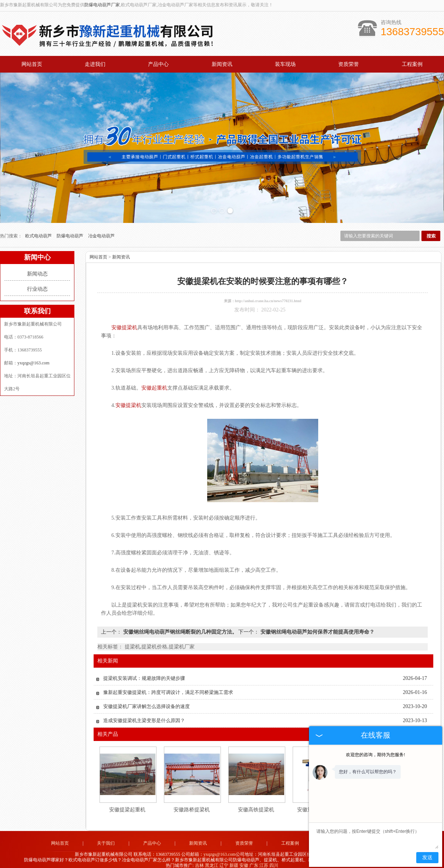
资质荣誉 (349, 64)
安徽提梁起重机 (127, 807)
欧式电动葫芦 (39, 233)
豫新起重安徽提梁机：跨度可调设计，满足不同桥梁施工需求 (168, 689)
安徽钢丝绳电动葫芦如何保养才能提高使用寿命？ (317, 629)
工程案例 (412, 64)
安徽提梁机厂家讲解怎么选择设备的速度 (147, 703)
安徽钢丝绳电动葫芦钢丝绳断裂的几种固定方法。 (180, 629)
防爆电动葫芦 (70, 233)
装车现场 (285, 64)
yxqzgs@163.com (33, 360)
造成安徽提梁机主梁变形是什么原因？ (144, 717)
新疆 (234, 862)
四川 (274, 862)
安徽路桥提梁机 (192, 807)
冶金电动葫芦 (101, 233)
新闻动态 (37, 271)
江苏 (264, 862)
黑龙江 (212, 862)
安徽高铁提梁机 (256, 807)
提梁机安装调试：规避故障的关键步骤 (144, 675)
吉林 (199, 862)
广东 (254, 862)
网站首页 (32, 64)
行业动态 (37, 286)
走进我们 (95, 64)
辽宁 (224, 862)
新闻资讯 (222, 64)
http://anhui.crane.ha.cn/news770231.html (268, 298)
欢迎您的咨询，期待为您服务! (376, 755)
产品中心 (158, 64)
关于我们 (106, 840)
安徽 (244, 862)
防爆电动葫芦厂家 (102, 5)
